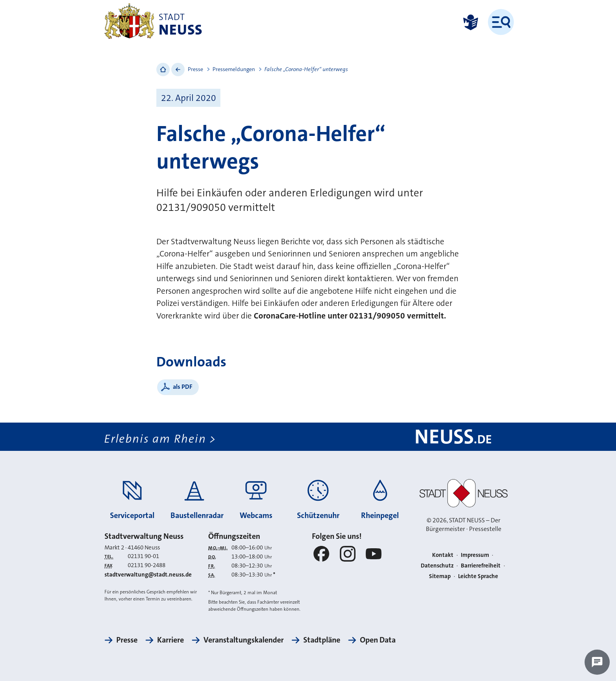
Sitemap (440, 576)
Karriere (170, 640)
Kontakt (443, 555)
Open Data (378, 640)
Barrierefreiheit (481, 566)
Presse (195, 69)
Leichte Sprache (478, 576)
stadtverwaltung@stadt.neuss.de (148, 575)
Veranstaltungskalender (244, 640)
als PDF (183, 387)
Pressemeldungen (234, 69)
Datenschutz (437, 566)
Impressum (475, 555)
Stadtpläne (322, 640)
